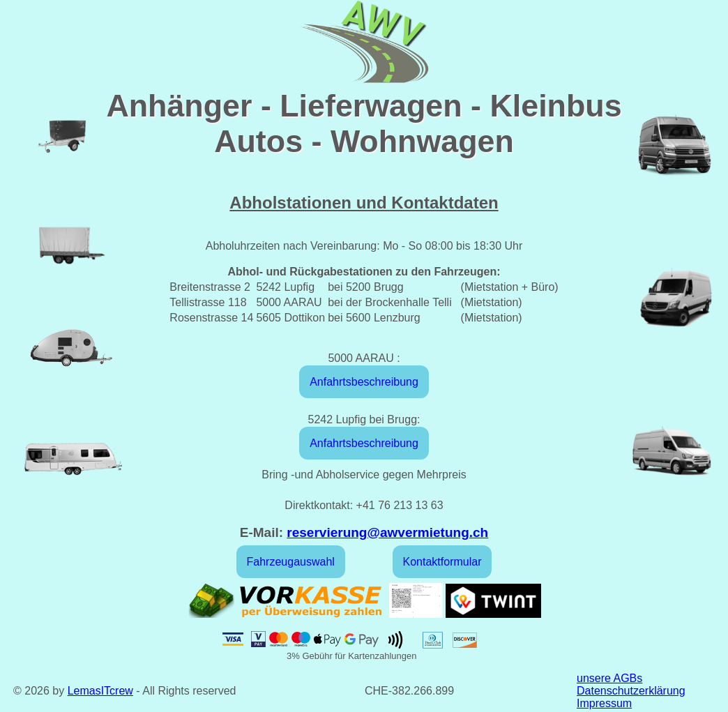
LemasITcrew (100, 691)
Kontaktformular (442, 562)
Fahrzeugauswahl (291, 562)
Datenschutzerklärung (631, 691)
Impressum (604, 703)
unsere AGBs (609, 678)
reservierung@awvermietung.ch (387, 532)
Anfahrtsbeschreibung (364, 382)
